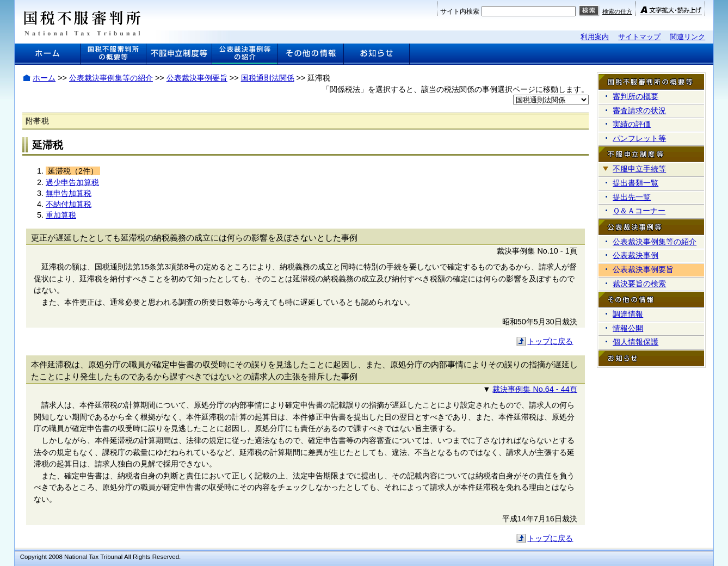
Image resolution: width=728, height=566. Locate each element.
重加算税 (61, 215)
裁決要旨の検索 (639, 284)
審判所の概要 (636, 96)
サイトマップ (639, 37)
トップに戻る (550, 341)
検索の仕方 (617, 11)
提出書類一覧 (636, 183)
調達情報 (628, 314)
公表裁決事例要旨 (197, 78)
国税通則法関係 (268, 78)
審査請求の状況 (639, 110)
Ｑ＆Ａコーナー (639, 211)
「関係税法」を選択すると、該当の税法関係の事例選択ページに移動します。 (455, 89)
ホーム (44, 78)
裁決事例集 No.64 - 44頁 (535, 389)
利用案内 (595, 37)
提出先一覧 (632, 197)
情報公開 (628, 328)
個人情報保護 (636, 342)
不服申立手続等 (639, 169)
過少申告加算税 (72, 182)
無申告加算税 (69, 193)
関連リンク (687, 37)
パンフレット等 (639, 138)
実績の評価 (632, 124)
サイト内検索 (460, 11)
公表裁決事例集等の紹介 (111, 78)
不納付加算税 (69, 204)
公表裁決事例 (636, 255)
